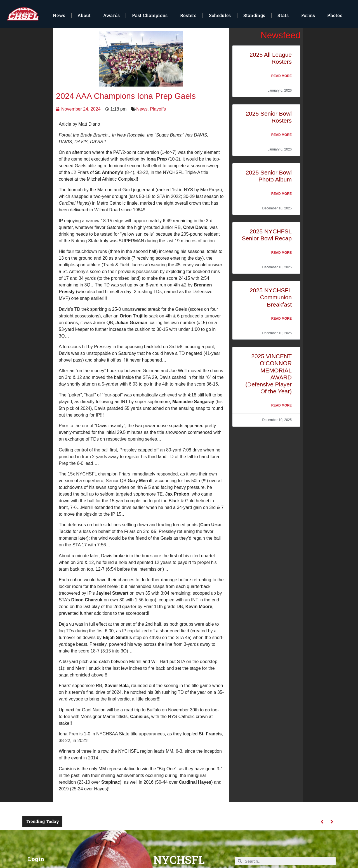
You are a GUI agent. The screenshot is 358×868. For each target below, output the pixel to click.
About (84, 15)
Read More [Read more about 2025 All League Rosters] (282, 76)
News (59, 15)
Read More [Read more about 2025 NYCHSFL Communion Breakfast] (282, 319)
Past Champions (150, 15)
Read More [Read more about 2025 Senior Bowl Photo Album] (282, 194)
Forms (308, 15)
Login (36, 859)
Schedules (220, 15)
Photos (335, 15)
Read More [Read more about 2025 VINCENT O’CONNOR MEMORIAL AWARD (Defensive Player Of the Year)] (282, 405)
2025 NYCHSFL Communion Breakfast (271, 297)
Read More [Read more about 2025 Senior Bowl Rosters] (282, 135)
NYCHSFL (179, 860)
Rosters (188, 15)
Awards (112, 15)
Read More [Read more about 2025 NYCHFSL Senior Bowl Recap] (282, 253)
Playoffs (158, 109)
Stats (283, 15)
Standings (254, 15)
